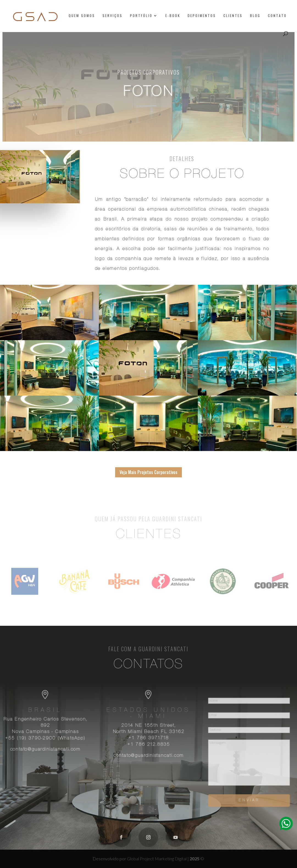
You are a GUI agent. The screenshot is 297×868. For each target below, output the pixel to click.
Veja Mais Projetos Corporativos (148, 472)
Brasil (48, 712)
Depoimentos (202, 16)
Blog (255, 16)
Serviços (113, 16)
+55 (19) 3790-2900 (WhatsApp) (48, 739)
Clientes (233, 16)
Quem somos (82, 16)
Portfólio (141, 16)
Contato (277, 16)
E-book (173, 16)
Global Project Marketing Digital (157, 859)
